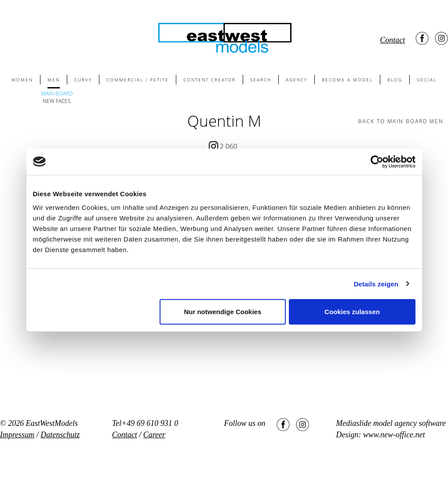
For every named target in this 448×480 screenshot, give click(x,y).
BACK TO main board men (401, 121)
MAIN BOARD (57, 93)
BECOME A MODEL (347, 80)
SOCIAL (427, 80)
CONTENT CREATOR (209, 80)
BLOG (395, 80)
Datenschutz (60, 435)
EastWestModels (52, 423)
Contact (392, 40)
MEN (54, 80)
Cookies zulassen (352, 312)
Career (154, 435)
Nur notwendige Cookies (222, 312)
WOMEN (22, 80)
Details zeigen (376, 284)
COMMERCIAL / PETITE (138, 80)
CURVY (83, 80)
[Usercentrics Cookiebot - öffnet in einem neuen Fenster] (377, 161)
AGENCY (297, 80)
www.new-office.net (394, 435)
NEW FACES (57, 101)
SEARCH (261, 80)
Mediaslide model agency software (391, 423)
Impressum (17, 435)
